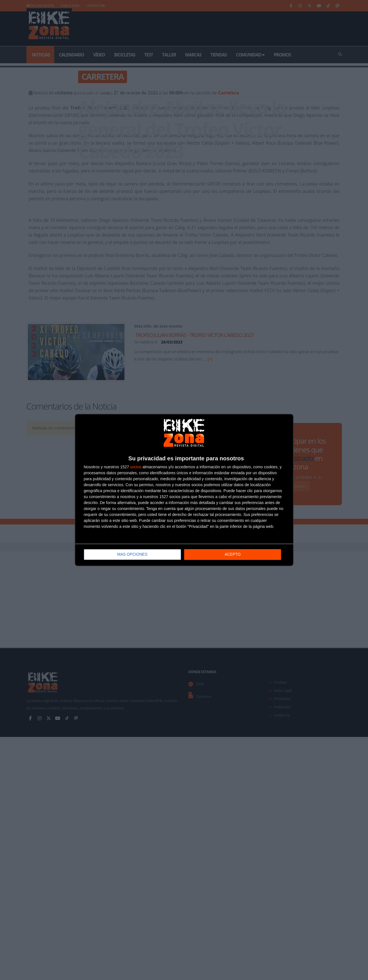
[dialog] (184, 490)
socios (136, 467)
